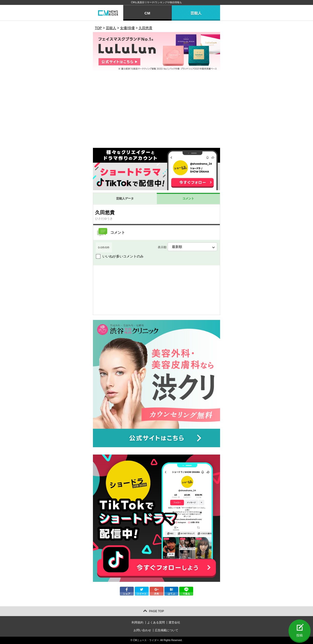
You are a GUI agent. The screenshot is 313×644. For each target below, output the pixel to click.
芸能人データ (125, 199)
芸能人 (196, 13)
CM (147, 13)
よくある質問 (156, 622)
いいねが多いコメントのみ (123, 256)
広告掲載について (167, 630)
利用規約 (137, 622)
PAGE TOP (157, 611)
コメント (188, 199)
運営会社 (174, 622)
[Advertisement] (156, 111)
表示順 (188, 247)
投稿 (300, 635)
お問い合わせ (142, 630)
